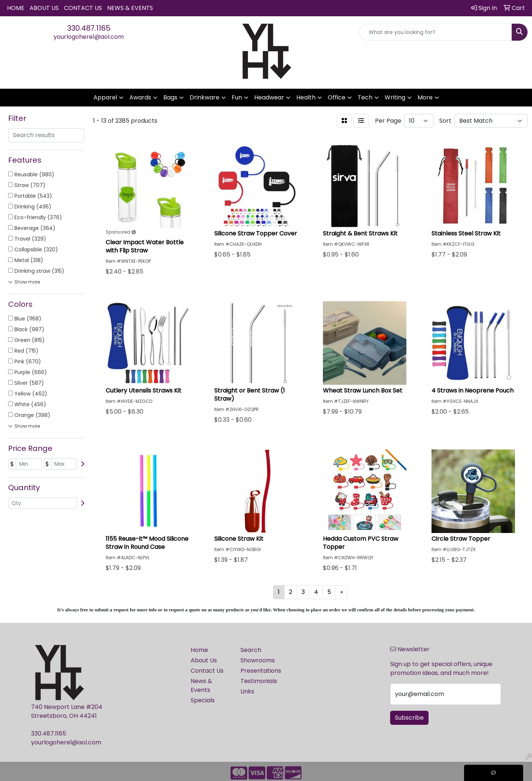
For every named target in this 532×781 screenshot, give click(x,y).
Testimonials (259, 681)
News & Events (130, 8)
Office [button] (337, 97)
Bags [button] (170, 97)
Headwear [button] (269, 97)
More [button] (425, 97)
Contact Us (83, 8)
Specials (203, 700)
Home (16, 8)
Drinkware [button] (204, 97)
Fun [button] (237, 97)
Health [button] (306, 97)
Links (247, 691)
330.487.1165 (89, 28)
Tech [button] (365, 97)
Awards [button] (140, 97)
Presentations (261, 671)
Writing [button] (395, 97)
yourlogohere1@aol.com (89, 37)
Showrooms (258, 660)
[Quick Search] (436, 32)
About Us (44, 8)
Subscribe (409, 718)
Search (251, 650)
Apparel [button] (105, 97)
